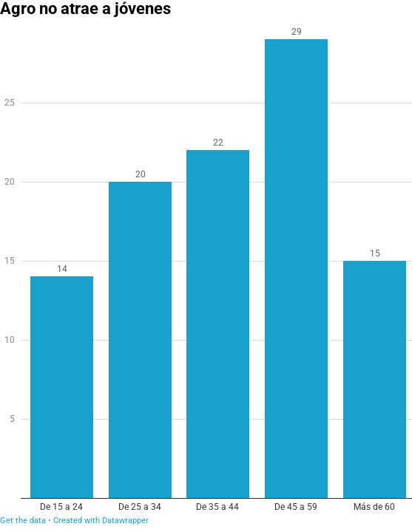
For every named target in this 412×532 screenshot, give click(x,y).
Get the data (23, 521)
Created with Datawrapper (101, 521)
